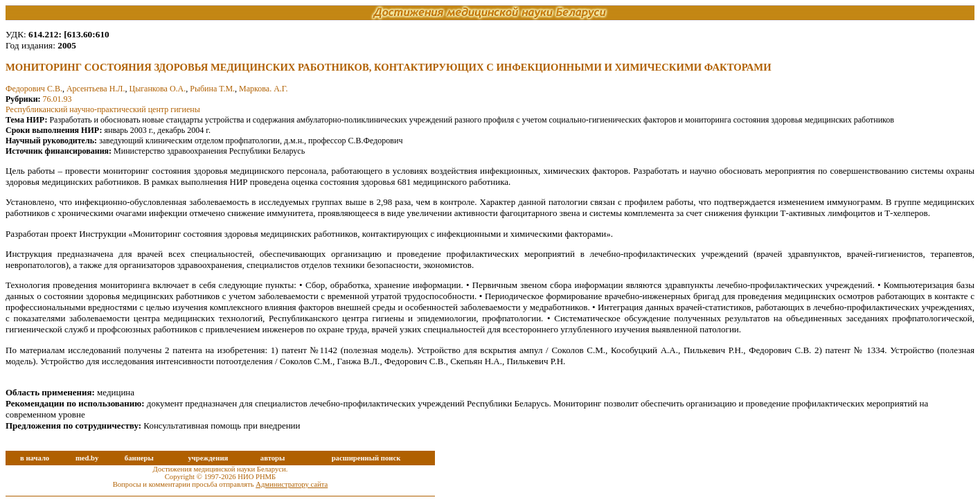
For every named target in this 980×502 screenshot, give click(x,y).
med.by (87, 458)
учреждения (208, 458)
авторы (273, 458)
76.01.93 (57, 99)
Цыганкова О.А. (157, 89)
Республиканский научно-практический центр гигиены (103, 109)
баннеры (139, 458)
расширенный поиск (366, 458)
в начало (35, 458)
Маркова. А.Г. (263, 89)
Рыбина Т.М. (212, 89)
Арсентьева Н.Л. (96, 89)
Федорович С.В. (34, 89)
